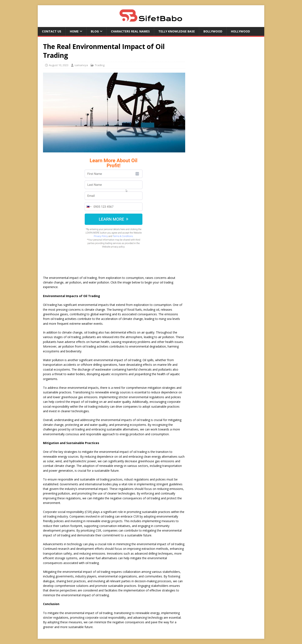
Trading (100, 65)
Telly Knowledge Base (177, 31)
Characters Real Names (130, 31)
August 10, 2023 (59, 65)
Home (74, 31)
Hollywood (240, 31)
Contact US (52, 31)
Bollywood (213, 31)
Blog (95, 31)
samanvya (81, 65)
